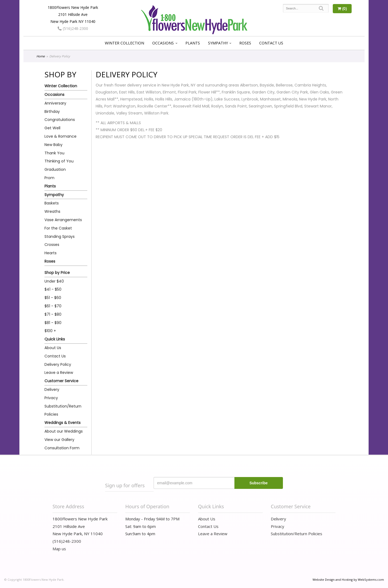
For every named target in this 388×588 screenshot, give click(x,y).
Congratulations (60, 120)
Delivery (52, 389)
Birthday (52, 112)
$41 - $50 (53, 289)
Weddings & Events (63, 423)
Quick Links (55, 339)
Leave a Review (59, 373)
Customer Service (61, 381)
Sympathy (218, 43)
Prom (49, 178)
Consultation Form (62, 448)
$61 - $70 (53, 306)
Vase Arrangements (63, 220)
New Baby (53, 145)
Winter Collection (124, 43)
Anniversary (55, 103)
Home (41, 56)
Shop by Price (57, 273)
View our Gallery (59, 440)
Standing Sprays (60, 236)
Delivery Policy (58, 364)
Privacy (51, 398)
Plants (193, 43)
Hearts (51, 253)
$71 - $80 (53, 314)
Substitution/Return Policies (63, 410)
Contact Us (271, 43)
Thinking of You (59, 161)
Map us (59, 549)
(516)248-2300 (73, 28)
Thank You (54, 153)
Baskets (52, 203)
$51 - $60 (53, 298)
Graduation (55, 169)
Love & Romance (60, 136)
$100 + (50, 331)
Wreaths (52, 211)
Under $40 (54, 281)
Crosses (52, 245)
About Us (53, 348)
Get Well (52, 128)
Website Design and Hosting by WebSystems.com (348, 580)
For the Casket (58, 228)
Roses (245, 43)
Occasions (163, 43)
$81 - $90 (53, 323)
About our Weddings (64, 431)
